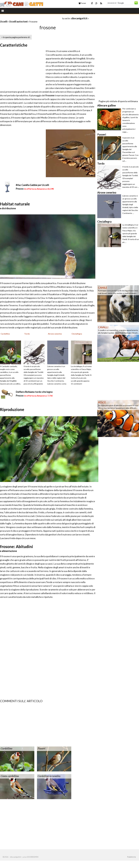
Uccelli (4, 22)
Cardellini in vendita (49, 776)
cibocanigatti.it (79, 18)
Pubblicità (131, 857)
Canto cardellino (10, 776)
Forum (82, 3)
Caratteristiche (14, 45)
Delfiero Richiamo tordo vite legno (34, 392)
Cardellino (6, 749)
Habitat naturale (15, 204)
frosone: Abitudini (17, 546)
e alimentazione (8, 551)
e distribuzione (8, 208)
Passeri (41, 749)
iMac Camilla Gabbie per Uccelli (32, 185)
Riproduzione (12, 409)
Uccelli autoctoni (18, 22)
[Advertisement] (31, 18)
